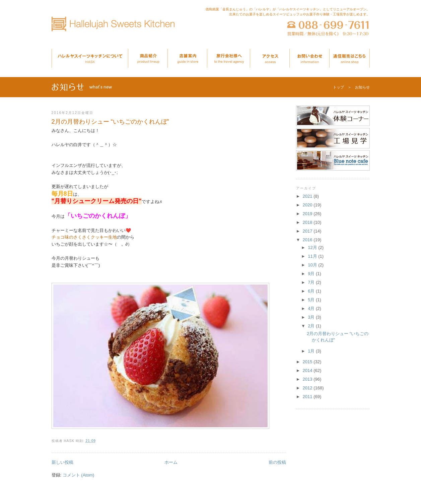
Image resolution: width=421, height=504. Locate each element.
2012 (308, 388)
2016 (308, 240)
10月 (313, 265)
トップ (338, 87)
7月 (312, 282)
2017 (308, 231)
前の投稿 (277, 462)
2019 (308, 214)
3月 (312, 317)
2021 (308, 196)
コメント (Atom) (79, 475)
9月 (312, 274)
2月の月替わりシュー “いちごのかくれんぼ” (110, 122)
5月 (312, 300)
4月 (312, 308)
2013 (308, 379)
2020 (308, 205)
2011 (308, 397)
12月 (313, 247)
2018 (308, 222)
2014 (308, 370)
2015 (308, 362)
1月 (312, 351)
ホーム (171, 462)
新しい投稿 (62, 462)
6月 (312, 291)
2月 (312, 326)
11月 (313, 256)
